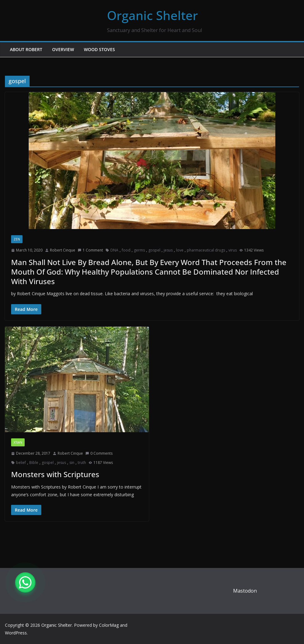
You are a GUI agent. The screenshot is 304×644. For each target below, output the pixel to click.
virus (233, 250)
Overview (63, 49)
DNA (114, 250)
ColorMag (109, 625)
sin (72, 463)
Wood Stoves (99, 49)
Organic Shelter (152, 15)
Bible (34, 463)
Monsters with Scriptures (55, 474)
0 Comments (99, 453)
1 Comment (90, 250)
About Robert (26, 49)
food (126, 250)
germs (139, 250)
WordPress (16, 633)
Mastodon (245, 591)
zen (17, 239)
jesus (168, 250)
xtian (18, 442)
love (180, 250)
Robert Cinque (63, 250)
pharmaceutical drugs (206, 250)
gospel (154, 250)
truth (82, 463)
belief (21, 463)
